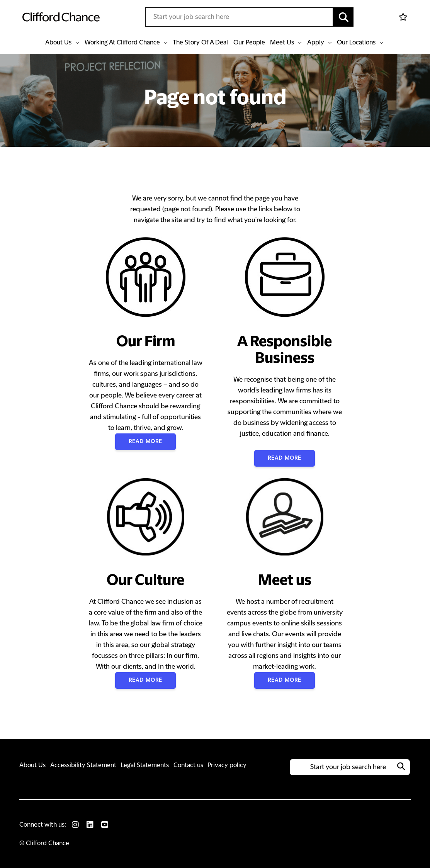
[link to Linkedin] (90, 825)
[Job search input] (239, 17)
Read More (145, 442)
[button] (343, 17)
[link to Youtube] (105, 825)
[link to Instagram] (75, 825)
